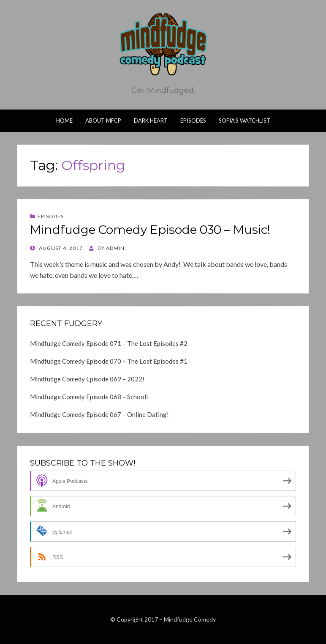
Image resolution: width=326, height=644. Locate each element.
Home (64, 121)
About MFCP (103, 121)
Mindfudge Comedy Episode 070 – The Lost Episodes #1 (109, 361)
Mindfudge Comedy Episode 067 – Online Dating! (99, 414)
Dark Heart (151, 121)
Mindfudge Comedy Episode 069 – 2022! (87, 379)
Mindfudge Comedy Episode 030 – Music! (150, 230)
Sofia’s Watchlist (244, 121)
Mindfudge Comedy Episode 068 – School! (89, 397)
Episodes (193, 121)
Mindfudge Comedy (190, 619)
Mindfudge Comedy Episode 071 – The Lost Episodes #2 (109, 343)
